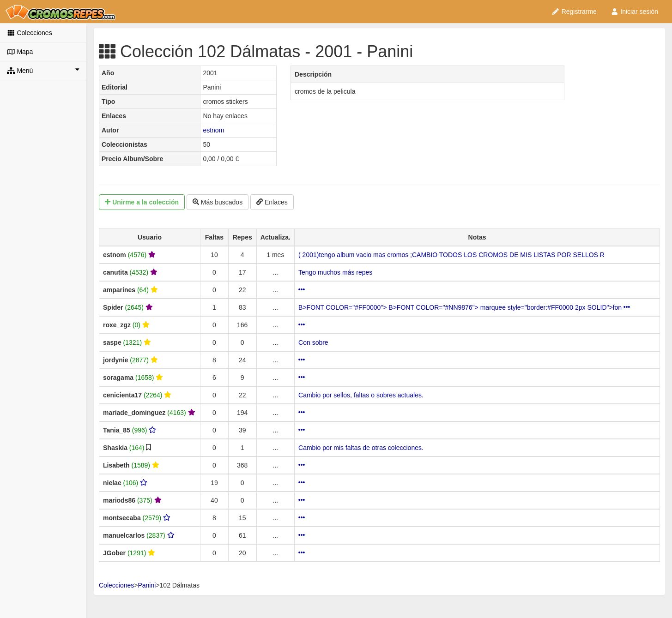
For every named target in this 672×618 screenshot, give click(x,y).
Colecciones (30, 33)
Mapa (20, 52)
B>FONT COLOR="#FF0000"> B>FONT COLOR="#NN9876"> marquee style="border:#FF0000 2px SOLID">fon (464, 307)
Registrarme (574, 12)
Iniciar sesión (634, 12)
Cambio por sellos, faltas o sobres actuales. (361, 395)
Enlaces (272, 202)
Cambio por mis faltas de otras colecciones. (361, 448)
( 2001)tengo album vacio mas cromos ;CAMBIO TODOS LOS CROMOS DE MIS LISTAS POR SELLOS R (451, 255)
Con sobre (313, 342)
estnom (213, 130)
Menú (43, 70)
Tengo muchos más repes (335, 272)
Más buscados (218, 202)
